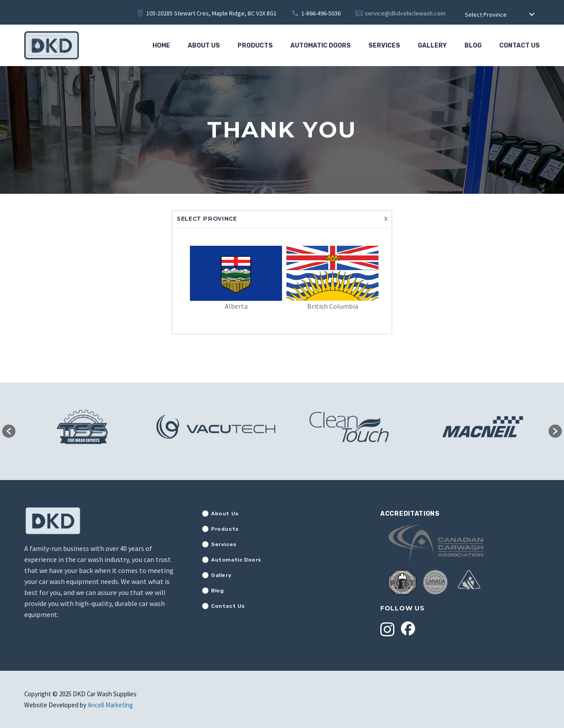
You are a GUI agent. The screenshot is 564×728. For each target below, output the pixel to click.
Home (161, 46)
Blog (473, 46)
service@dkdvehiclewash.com (405, 13)
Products (255, 46)
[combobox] (500, 15)
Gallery (432, 46)
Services (384, 46)
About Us (204, 46)
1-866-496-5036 (321, 13)
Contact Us (519, 46)
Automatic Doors (321, 46)
